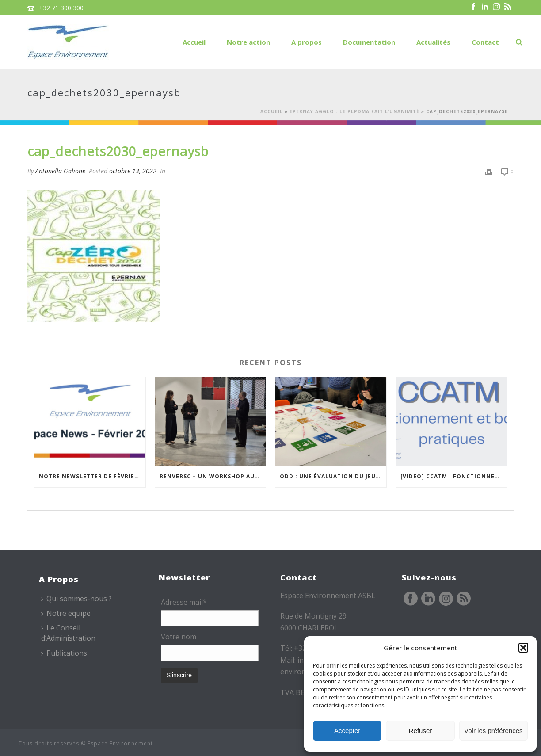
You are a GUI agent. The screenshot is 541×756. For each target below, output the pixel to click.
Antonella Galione (60, 171)
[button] (523, 648)
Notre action (248, 42)
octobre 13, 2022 (133, 171)
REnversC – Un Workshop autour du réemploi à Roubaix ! (213, 476)
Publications (64, 653)
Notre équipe (66, 613)
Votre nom (179, 637)
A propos (307, 42)
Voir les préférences (493, 731)
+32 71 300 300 (61, 8)
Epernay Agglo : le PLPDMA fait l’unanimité (354, 111)
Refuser (421, 731)
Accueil (194, 42)
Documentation (369, 42)
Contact (485, 42)
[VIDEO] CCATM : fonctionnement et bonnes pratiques (454, 476)
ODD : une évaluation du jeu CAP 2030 (333, 476)
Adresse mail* (184, 602)
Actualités (433, 42)
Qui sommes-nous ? (76, 599)
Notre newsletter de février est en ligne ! (92, 476)
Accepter (347, 731)
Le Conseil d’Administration (68, 633)
